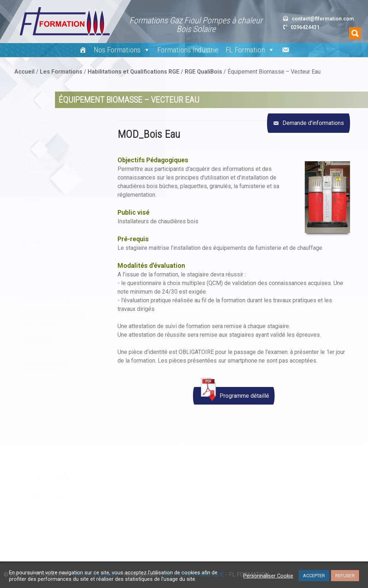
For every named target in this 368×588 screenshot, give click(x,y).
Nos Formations (122, 50)
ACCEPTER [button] (314, 576)
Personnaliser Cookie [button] (268, 576)
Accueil (24, 72)
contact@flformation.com (323, 19)
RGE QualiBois (203, 72)
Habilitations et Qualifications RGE (134, 72)
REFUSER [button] (345, 576)
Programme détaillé (234, 394)
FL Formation (250, 50)
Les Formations (61, 72)
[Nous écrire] (286, 50)
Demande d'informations (312, 123)
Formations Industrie (188, 50)
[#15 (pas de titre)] (83, 50)
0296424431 (305, 27)
